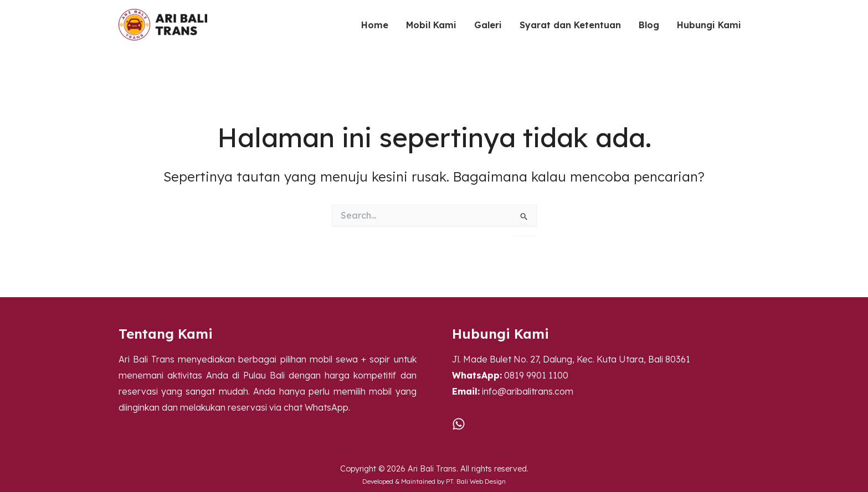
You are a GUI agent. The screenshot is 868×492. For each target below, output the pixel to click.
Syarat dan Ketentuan (570, 25)
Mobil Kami (431, 25)
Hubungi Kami (709, 25)
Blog (649, 25)
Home (375, 25)
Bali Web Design (481, 481)
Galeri (488, 25)
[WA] (459, 424)
